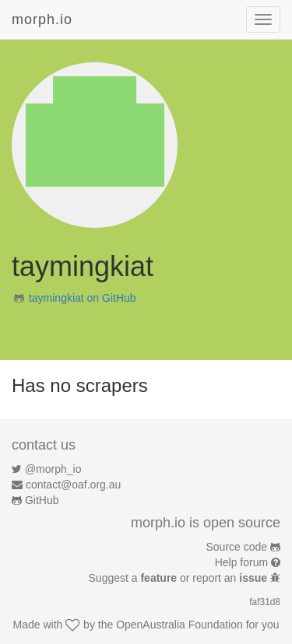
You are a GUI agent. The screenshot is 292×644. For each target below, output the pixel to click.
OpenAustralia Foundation (179, 625)
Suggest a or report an (179, 578)
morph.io (42, 19)
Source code (237, 547)
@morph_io (53, 469)
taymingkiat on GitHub (83, 298)
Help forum (241, 562)
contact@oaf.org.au (73, 485)
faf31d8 (265, 602)
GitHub (42, 500)
